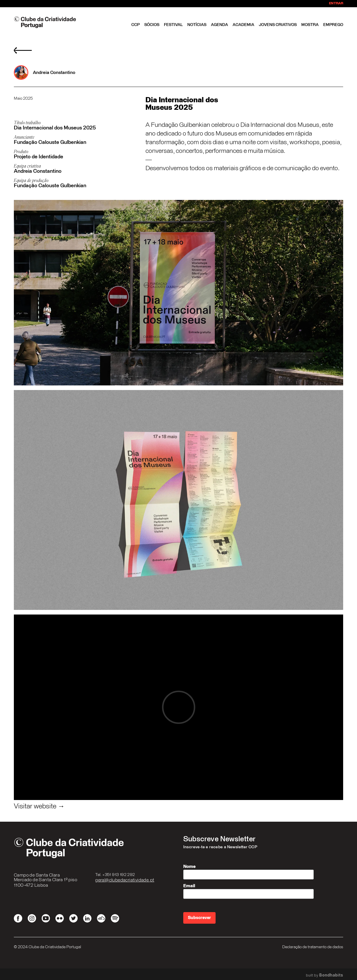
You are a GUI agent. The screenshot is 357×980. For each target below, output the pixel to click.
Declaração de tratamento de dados (313, 947)
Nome (189, 866)
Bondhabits (331, 975)
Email (189, 886)
